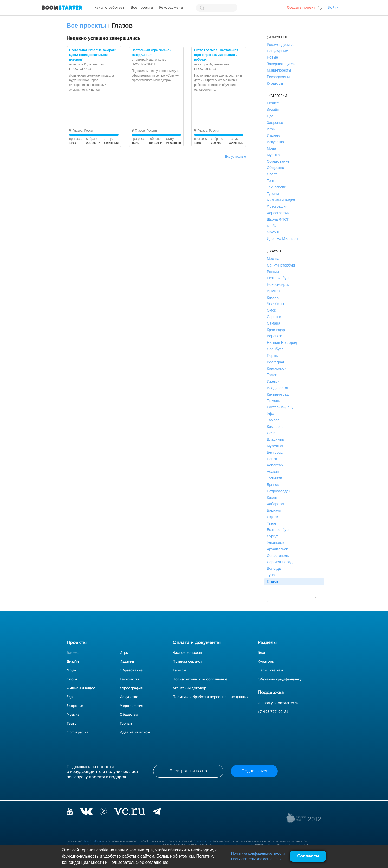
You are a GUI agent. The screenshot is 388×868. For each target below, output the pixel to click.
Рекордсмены (171, 8)
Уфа (270, 414)
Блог (262, 653)
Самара (273, 323)
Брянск (273, 485)
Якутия (273, 232)
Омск (271, 310)
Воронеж (274, 336)
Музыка (273, 155)
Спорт (272, 174)
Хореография (278, 213)
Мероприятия (131, 706)
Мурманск (275, 446)
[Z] (103, 813)
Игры (271, 129)
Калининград (278, 394)
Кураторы (275, 83)
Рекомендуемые (281, 45)
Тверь (272, 523)
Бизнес (273, 103)
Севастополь (278, 556)
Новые (272, 57)
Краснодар (276, 330)
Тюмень (273, 401)
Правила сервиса (187, 662)
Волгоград (275, 362)
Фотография (277, 206)
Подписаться (254, 771)
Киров (272, 497)
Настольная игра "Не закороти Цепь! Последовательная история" (93, 55)
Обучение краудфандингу (280, 679)
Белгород (275, 452)
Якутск (272, 517)
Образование (278, 161)
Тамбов (273, 420)
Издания (274, 135)
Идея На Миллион (282, 239)
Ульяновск (276, 543)
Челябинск (276, 304)
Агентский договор (189, 688)
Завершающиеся (281, 64)
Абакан (273, 472)
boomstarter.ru (93, 841)
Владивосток (278, 388)
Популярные (277, 51)
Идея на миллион (135, 732)
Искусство (275, 142)
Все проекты (142, 8)
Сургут (272, 536)
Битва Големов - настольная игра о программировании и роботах (216, 55)
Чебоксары (276, 465)
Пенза (272, 459)
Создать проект (301, 8)
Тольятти (274, 478)
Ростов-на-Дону (280, 407)
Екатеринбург (278, 278)
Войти (333, 8)
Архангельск (277, 549)
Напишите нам (270, 670)
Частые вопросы (187, 653)
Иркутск (273, 291)
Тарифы (179, 670)
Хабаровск (276, 504)
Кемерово (275, 427)
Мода (271, 148)
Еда (270, 116)
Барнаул (274, 510)
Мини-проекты (279, 70)
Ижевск (273, 381)
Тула (271, 575)
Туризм (273, 194)
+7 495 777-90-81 (273, 712)
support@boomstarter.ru (278, 703)
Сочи (271, 433)
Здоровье (275, 123)
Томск (272, 375)
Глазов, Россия (83, 131)
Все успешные (235, 157)
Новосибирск (278, 284)
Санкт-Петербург (281, 265)
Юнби (272, 226)
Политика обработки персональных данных (211, 697)
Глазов (273, 581)
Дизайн (273, 110)
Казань (273, 297)
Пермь (272, 356)
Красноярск (277, 368)
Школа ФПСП (278, 219)
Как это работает (109, 8)
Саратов (274, 317)
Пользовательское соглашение (257, 859)
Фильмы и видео (281, 200)
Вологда (274, 568)
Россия (273, 272)
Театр (272, 181)
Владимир (276, 439)
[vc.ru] (130, 813)
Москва (273, 259)
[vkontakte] (86, 813)
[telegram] (157, 813)
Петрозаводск (278, 491)
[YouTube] (70, 813)
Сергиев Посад (280, 562)
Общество (276, 168)
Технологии (276, 187)
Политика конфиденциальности (258, 853)
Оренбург (275, 349)
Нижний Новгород (282, 343)
